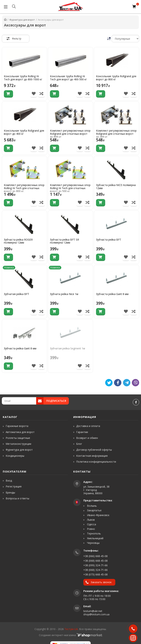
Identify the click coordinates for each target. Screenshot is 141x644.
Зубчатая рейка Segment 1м (67, 349)
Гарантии (82, 432)
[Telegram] (127, 383)
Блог (79, 444)
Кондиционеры (15, 456)
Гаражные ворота (17, 426)
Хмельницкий (95, 538)
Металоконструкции (18, 444)
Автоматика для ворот (20, 432)
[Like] (118, 383)
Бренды (10, 492)
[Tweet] (109, 383)
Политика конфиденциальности (96, 462)
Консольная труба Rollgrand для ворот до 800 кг (116, 78)
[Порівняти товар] (41, 94)
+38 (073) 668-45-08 (95, 574)
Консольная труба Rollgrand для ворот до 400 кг (24, 132)
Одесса (91, 524)
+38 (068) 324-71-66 (95, 570)
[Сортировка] (125, 39)
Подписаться (56, 401)
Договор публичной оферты (94, 450)
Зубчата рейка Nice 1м (64, 294)
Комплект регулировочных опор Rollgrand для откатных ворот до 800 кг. (70, 134)
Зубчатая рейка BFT (17, 294)
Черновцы (93, 543)
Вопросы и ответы (17, 498)
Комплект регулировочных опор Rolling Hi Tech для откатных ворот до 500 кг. (70, 188)
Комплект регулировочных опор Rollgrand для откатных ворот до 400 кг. (116, 134)
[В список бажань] (34, 94)
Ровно (91, 529)
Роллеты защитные (18, 438)
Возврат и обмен (87, 438)
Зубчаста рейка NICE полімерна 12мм (116, 187)
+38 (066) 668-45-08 (95, 556)
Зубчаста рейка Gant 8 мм (112, 294)
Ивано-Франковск (98, 515)
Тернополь (94, 534)
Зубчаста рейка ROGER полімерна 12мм (18, 241)
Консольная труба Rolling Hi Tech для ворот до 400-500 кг (68, 78)
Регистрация (14, 486)
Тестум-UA (71, 629)
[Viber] (135, 383)
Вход (9, 481)
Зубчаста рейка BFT (109, 240)
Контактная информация (92, 456)
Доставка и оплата (88, 426)
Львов (91, 520)
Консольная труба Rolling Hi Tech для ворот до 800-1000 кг (23, 78)
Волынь (92, 506)
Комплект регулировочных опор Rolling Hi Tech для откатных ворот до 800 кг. (24, 188)
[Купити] (8, 94)
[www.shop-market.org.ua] (89, 635)
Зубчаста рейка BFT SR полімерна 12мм (64, 241)
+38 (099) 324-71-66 (95, 565)
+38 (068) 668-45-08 (95, 561)
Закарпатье (94, 510)
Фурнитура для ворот (19, 450)
